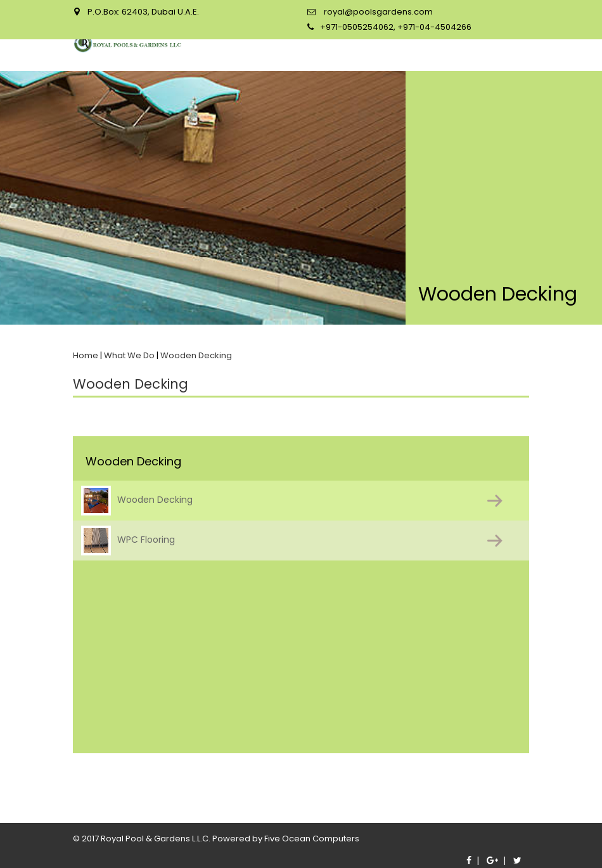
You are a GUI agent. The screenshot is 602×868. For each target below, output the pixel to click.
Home (86, 355)
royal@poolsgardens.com (377, 12)
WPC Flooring (128, 541)
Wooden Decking (137, 501)
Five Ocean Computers (312, 839)
